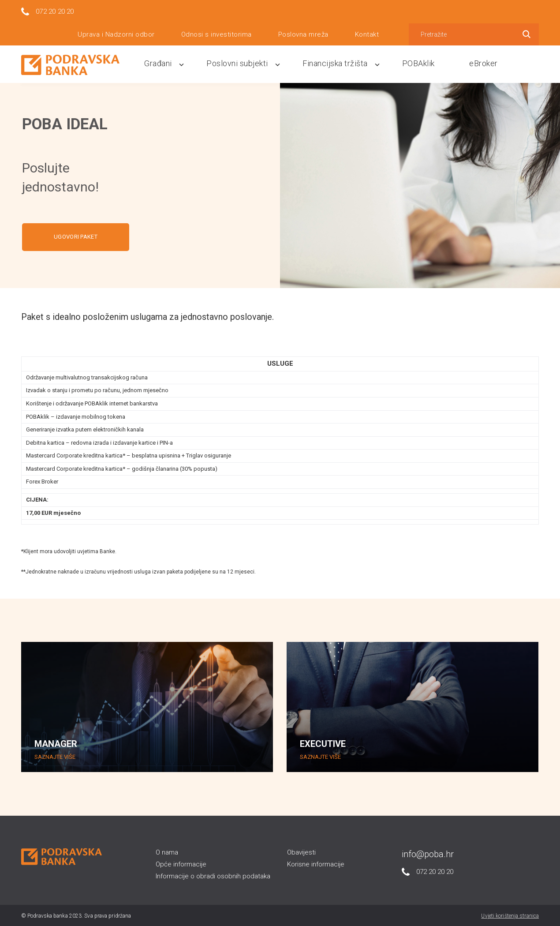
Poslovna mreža (303, 33)
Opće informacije (181, 864)
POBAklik (426, 63)
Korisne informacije (316, 864)
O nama (167, 851)
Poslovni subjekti (254, 63)
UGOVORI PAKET (76, 236)
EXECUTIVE (323, 743)
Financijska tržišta (347, 63)
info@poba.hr (428, 853)
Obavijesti (301, 851)
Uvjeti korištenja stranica (510, 915)
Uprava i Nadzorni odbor (116, 33)
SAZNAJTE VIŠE (55, 756)
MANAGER (56, 743)
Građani (179, 63)
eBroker (486, 63)
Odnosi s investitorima (217, 33)
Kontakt (367, 33)
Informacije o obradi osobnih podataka (213, 876)
